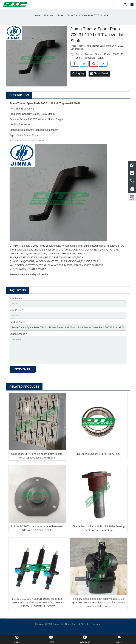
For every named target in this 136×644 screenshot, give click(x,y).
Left (78, 61)
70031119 (118, 57)
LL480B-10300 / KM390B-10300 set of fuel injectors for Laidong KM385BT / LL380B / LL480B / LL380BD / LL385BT (37, 608)
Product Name (17, 326)
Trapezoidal (89, 61)
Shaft (101, 61)
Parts (107, 57)
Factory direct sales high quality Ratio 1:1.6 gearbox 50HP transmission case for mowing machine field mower (99, 608)
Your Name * (17, 301)
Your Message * (18, 338)
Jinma (79, 57)
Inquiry (78, 77)
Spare (98, 57)
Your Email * (16, 314)
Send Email (99, 77)
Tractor (89, 57)
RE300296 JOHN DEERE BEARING (99, 459)
